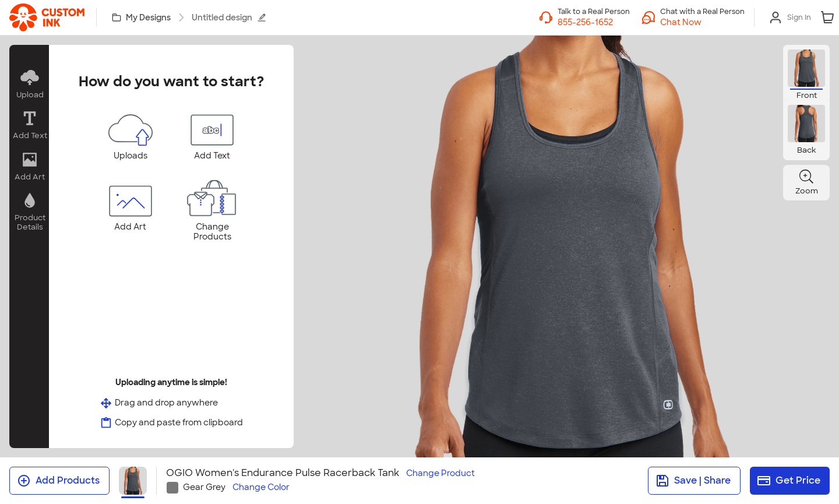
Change (440, 473)
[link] (47, 17)
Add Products (58, 481)
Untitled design (229, 17)
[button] (702, 22)
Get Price (789, 481)
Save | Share (693, 481)
